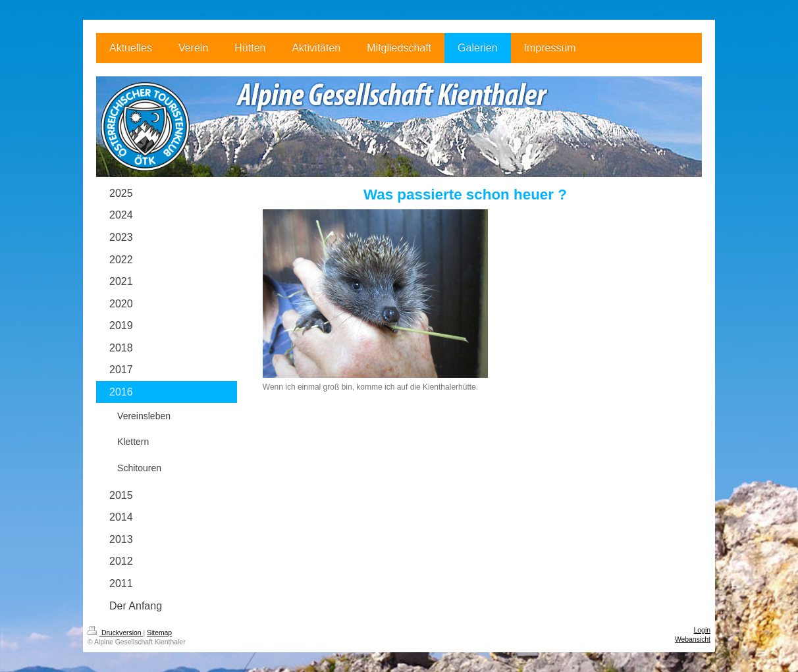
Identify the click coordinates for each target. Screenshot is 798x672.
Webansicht (693, 639)
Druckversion (115, 633)
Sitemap (159, 633)
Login (702, 630)
